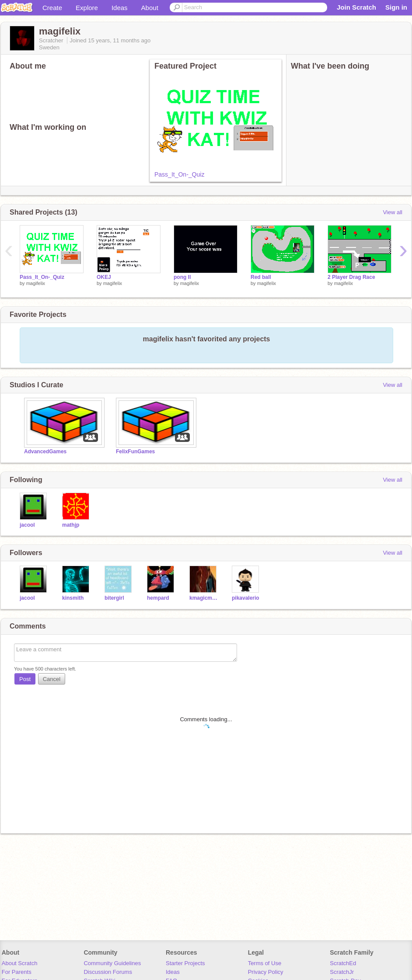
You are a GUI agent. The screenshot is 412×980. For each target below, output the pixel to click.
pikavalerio (246, 598)
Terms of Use (265, 963)
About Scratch (20, 963)
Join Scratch (356, 7)
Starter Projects (185, 963)
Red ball (261, 277)
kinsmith (73, 598)
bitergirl (114, 598)
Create (52, 8)
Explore (87, 8)
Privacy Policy (266, 972)
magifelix (36, 283)
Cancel (52, 679)
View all (393, 212)
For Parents (17, 972)
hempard (158, 598)
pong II (182, 277)
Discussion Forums (108, 972)
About (150, 8)
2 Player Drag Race (351, 277)
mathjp (71, 525)
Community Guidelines (112, 963)
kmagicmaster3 (204, 598)
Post (25, 679)
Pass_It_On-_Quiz (179, 174)
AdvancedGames (45, 452)
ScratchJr (342, 972)
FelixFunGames (135, 452)
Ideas (120, 8)
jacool (27, 525)
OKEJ (104, 277)
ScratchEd (343, 963)
